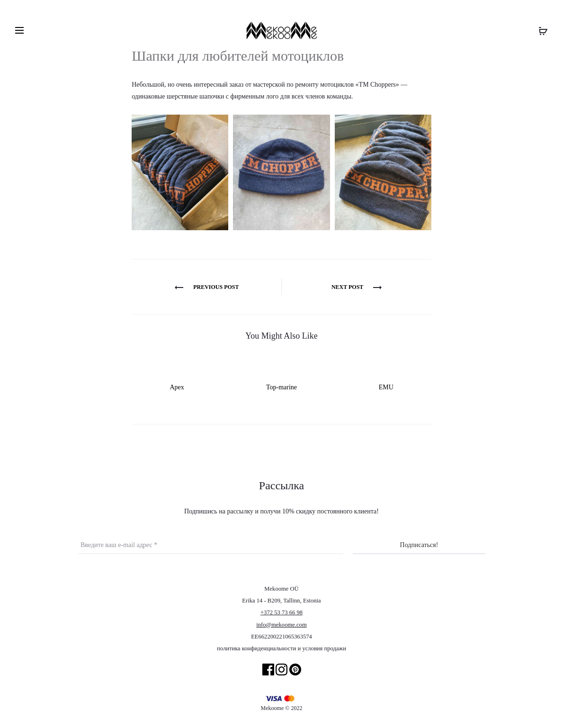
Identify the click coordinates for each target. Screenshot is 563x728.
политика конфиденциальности (256, 648)
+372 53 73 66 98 (281, 612)
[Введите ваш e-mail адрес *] (211, 545)
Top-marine (281, 387)
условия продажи (324, 648)
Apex (177, 387)
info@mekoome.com (281, 625)
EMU (386, 387)
